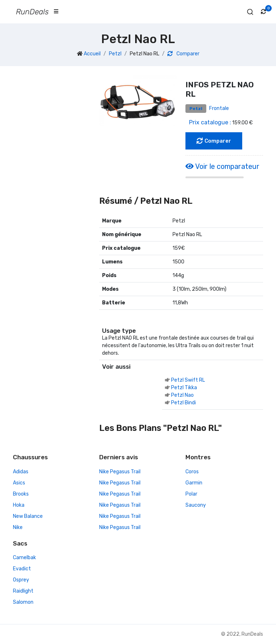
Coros (192, 472)
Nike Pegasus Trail (120, 472)
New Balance (28, 516)
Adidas (21, 472)
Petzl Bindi (183, 403)
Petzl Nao (182, 395)
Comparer (183, 54)
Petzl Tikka (184, 388)
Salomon (23, 602)
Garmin (194, 483)
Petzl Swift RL (188, 380)
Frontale (219, 108)
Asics (19, 483)
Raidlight (23, 591)
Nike (18, 527)
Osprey (21, 580)
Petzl (115, 54)
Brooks (21, 494)
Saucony (196, 505)
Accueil (92, 54)
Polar (191, 494)
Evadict (22, 569)
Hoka (19, 505)
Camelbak (24, 558)
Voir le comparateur (222, 166)
